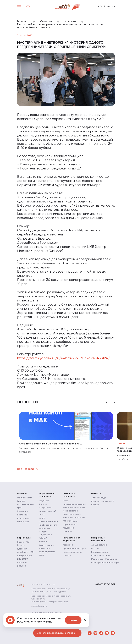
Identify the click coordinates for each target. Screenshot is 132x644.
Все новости (28, 469)
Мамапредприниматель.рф (105, 563)
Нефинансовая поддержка (47, 495)
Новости (95, 549)
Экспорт (43, 542)
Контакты (96, 494)
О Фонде (22, 494)
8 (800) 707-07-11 (106, 7)
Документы (23, 511)
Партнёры (22, 515)
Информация (24, 538)
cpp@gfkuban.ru (41, 606)
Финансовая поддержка (70, 495)
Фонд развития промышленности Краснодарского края (74, 514)
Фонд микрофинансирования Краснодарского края (75, 504)
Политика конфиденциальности (49, 613)
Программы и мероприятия (98, 539)
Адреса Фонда (99, 498)
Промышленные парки (74, 549)
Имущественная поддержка (71, 539)
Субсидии (68, 532)
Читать (73, 620)
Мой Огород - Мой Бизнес (104, 559)
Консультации (46, 508)
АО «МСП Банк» (71, 521)
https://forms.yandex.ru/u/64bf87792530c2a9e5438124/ (64, 358)
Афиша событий (99, 545)
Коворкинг (68, 545)
